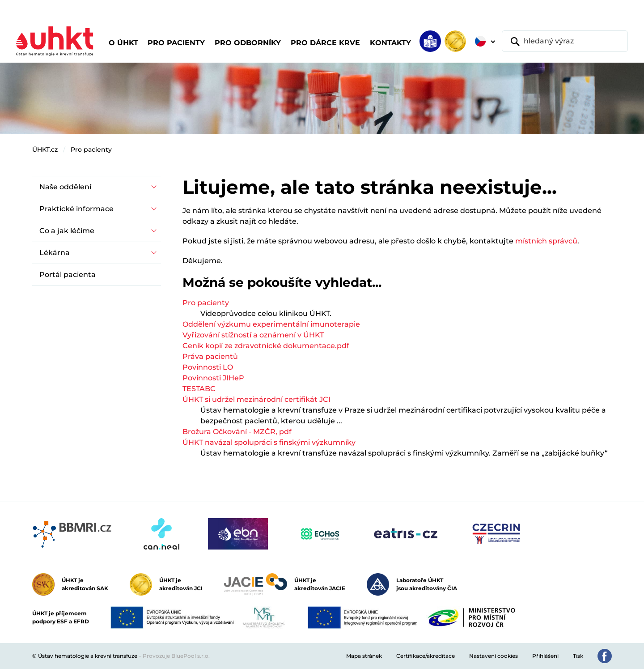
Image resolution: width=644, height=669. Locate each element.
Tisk (578, 656)
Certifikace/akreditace (426, 656)
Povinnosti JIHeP (213, 378)
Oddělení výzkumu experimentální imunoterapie (271, 324)
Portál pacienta (68, 275)
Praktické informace (76, 209)
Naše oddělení (65, 187)
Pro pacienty (91, 149)
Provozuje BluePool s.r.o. (176, 656)
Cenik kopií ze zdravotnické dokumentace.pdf (266, 346)
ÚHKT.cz (45, 149)
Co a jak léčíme (67, 231)
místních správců (546, 241)
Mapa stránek (364, 656)
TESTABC (199, 389)
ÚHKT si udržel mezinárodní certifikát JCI (256, 399)
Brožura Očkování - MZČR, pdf (237, 432)
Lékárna (55, 253)
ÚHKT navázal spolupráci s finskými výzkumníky (269, 442)
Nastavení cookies (494, 656)
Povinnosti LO (208, 367)
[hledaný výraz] (565, 41)
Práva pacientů (210, 356)
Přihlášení (545, 656)
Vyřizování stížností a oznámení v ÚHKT (253, 335)
